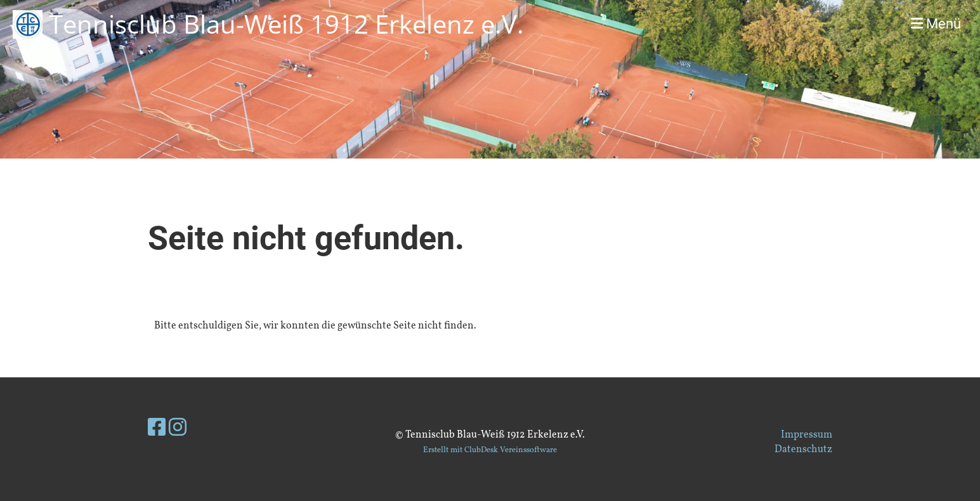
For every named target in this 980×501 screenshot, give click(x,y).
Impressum (807, 435)
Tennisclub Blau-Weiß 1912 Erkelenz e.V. (286, 24)
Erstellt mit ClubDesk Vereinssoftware (490, 450)
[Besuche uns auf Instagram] (178, 429)
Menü (936, 24)
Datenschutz (803, 450)
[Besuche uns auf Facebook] (157, 429)
